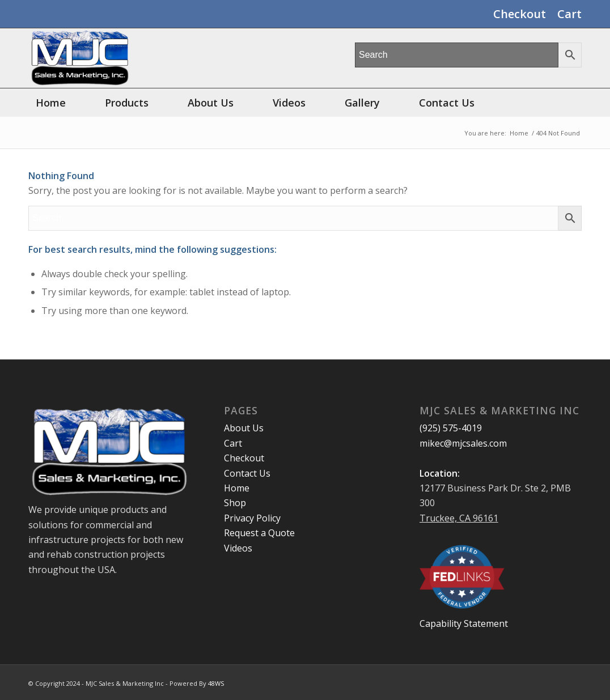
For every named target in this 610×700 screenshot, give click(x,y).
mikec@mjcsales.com (463, 443)
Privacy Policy (252, 518)
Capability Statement (464, 623)
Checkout (520, 14)
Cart (569, 14)
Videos (238, 548)
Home (237, 488)
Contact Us (247, 473)
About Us (244, 428)
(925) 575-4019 (451, 428)
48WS (216, 683)
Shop (235, 503)
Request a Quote (259, 533)
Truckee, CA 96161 (459, 518)
